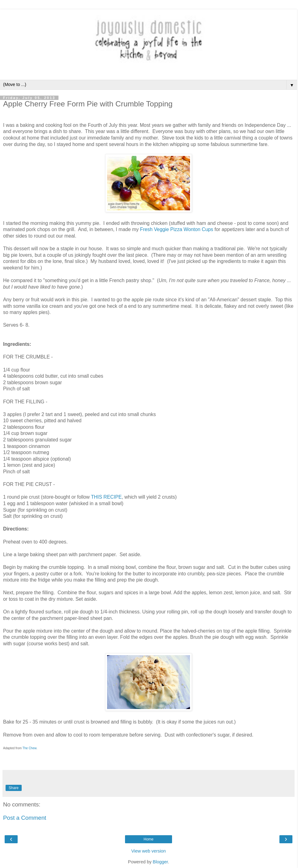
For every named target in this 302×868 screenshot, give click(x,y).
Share (14, 788)
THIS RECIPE (106, 497)
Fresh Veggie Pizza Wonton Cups (177, 229)
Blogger (160, 862)
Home (149, 839)
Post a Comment (25, 818)
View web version (149, 851)
